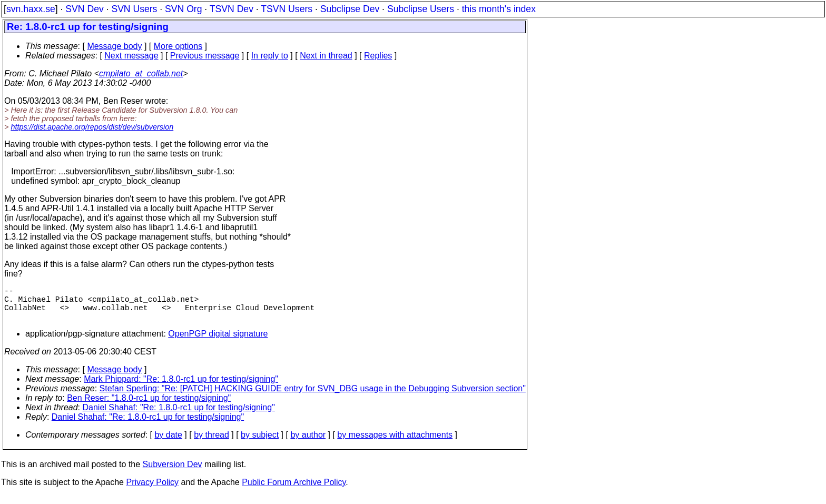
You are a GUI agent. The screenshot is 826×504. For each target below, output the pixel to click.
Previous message (205, 56)
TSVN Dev (232, 9)
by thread (212, 443)
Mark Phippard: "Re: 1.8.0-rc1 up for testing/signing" (181, 387)
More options (178, 46)
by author (308, 443)
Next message (131, 56)
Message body (114, 46)
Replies (378, 56)
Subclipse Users (421, 9)
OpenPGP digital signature (218, 342)
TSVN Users (287, 9)
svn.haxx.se (31, 9)
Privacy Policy (152, 491)
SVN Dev (84, 9)
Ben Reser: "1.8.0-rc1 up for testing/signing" (149, 406)
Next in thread (326, 56)
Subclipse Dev (350, 9)
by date (168, 443)
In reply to (270, 56)
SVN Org (183, 9)
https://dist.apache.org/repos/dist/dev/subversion (92, 127)
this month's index (499, 9)
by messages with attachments (395, 443)
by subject (260, 443)
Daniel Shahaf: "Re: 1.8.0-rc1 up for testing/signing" (179, 416)
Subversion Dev (173, 473)
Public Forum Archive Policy (294, 491)
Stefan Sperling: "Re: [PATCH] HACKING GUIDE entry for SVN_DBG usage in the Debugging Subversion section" (313, 397)
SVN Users (134, 9)
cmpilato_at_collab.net (141, 73)
